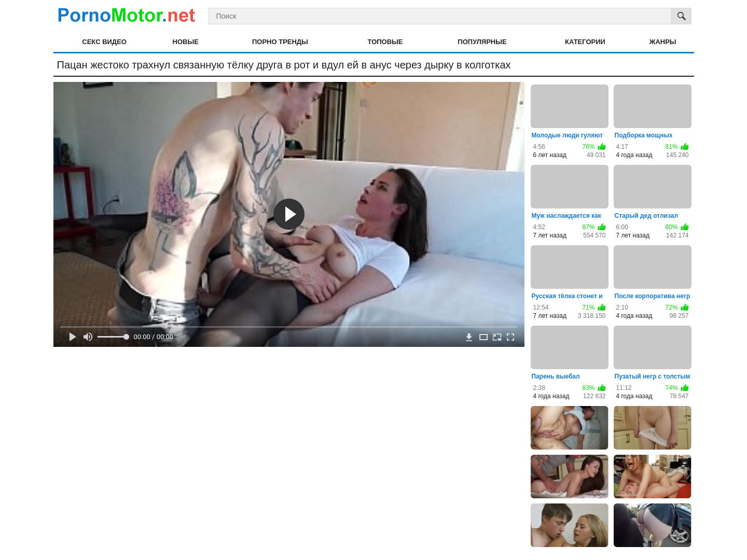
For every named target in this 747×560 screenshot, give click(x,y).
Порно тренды (280, 42)
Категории (585, 42)
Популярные (482, 42)
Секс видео (104, 42)
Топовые (385, 42)
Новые (186, 42)
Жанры (663, 42)
